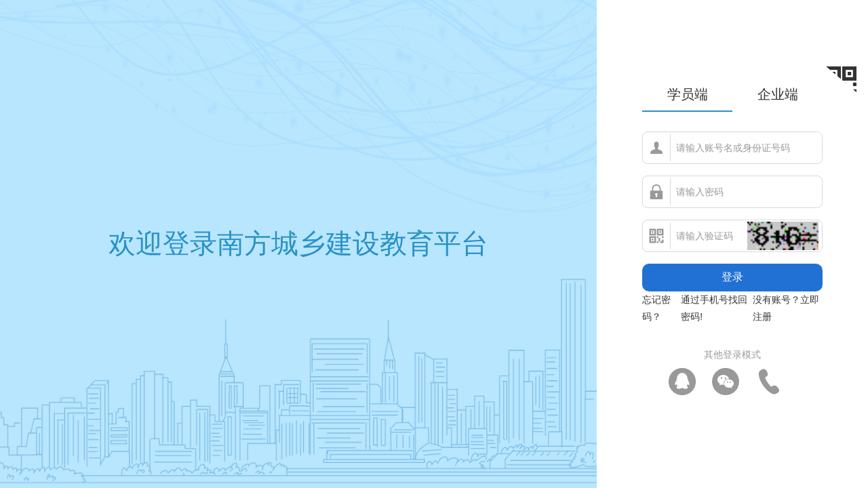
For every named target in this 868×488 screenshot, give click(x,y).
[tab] (687, 96)
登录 (732, 277)
